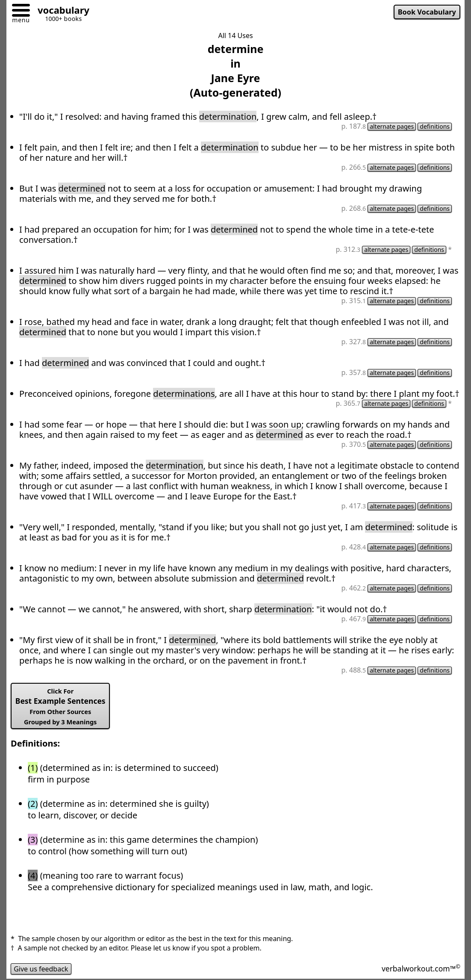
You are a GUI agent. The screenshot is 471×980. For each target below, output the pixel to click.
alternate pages (392, 127)
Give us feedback (41, 969)
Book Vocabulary (427, 12)
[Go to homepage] (60, 11)
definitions (435, 127)
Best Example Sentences (60, 706)
